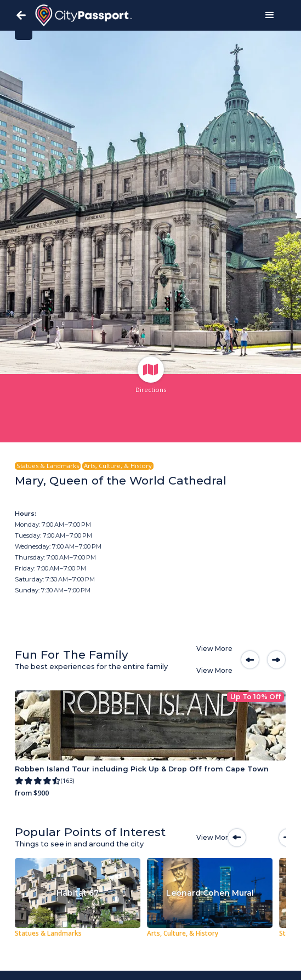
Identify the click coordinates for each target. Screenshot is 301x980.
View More (214, 648)
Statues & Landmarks (48, 466)
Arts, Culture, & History (118, 466)
